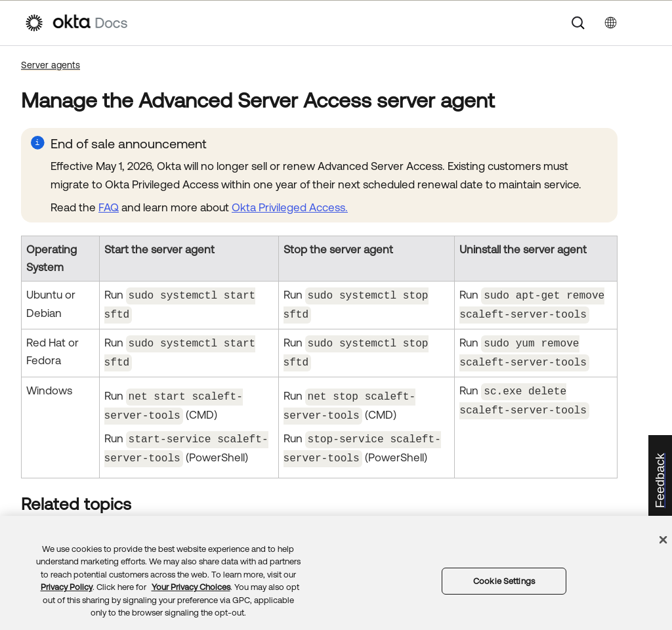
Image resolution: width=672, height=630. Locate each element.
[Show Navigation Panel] (641, 23)
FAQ (109, 207)
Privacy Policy (67, 587)
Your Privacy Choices (191, 587)
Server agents (51, 65)
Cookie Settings (504, 581)
